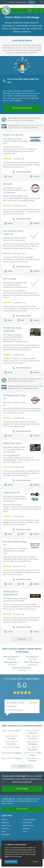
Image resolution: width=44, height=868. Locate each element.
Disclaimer (26, 828)
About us (4, 820)
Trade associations (29, 820)
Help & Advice (6, 826)
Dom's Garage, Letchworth (16, 703)
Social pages (6, 834)
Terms (25, 831)
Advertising (5, 823)
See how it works (22, 809)
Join (32, 2)
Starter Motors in (11, 731)
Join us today (22, 789)
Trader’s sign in (38, 6)
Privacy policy (27, 823)
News (3, 831)
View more (22, 639)
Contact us (5, 828)
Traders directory (28, 826)
